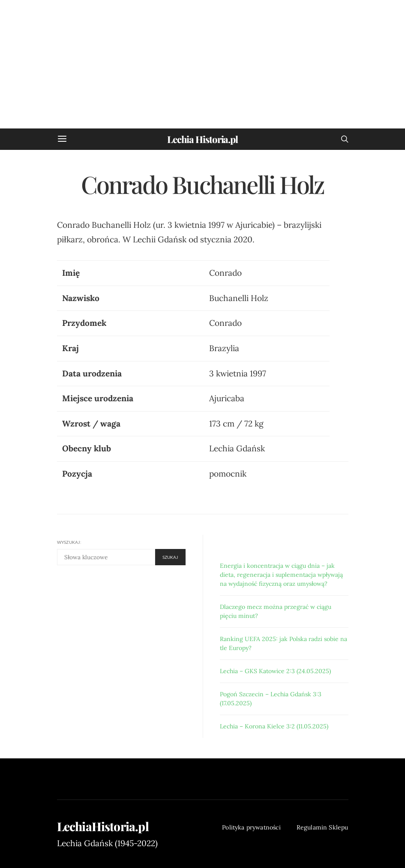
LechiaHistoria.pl (103, 826)
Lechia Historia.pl (202, 139)
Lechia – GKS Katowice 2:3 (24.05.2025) (275, 671)
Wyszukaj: (69, 542)
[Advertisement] (202, 64)
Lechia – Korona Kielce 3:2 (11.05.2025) (274, 726)
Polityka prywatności (251, 827)
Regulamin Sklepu (322, 827)
